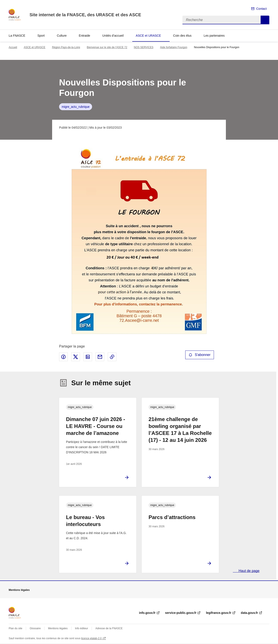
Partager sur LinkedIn (88, 357)
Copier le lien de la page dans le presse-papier (112, 357)
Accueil (13, 47)
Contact (261, 9)
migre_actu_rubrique (76, 107)
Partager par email (100, 357)
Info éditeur (81, 628)
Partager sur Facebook (63, 357)
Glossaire (35, 628)
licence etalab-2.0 (91, 638)
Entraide (84, 36)
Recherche (265, 20)
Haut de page (249, 571)
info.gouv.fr (147, 613)
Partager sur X (76, 357)
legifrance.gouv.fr (218, 613)
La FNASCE (17, 36)
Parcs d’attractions (172, 517)
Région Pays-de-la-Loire (66, 47)
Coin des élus (182, 36)
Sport (41, 36)
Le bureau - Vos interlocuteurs (85, 521)
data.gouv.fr (249, 613)
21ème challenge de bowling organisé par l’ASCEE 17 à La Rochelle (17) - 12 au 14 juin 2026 (180, 430)
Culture (62, 36)
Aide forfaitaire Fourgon (174, 47)
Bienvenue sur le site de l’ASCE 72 (107, 47)
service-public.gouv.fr (181, 613)
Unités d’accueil (113, 36)
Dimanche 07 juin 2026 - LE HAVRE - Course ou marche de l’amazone (96, 426)
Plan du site (16, 628)
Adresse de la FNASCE (109, 628)
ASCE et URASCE (148, 36)
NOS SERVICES (144, 47)
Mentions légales (58, 628)
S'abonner (200, 355)
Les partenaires (214, 36)
